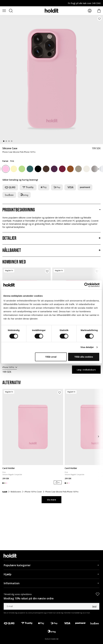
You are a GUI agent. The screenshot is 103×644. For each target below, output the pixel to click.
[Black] (38, 169)
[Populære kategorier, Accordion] (51, 565)
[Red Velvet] (62, 169)
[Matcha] (22, 169)
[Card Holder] (33, 427)
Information (12, 583)
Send (94, 606)
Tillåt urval (51, 357)
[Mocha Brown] (78, 169)
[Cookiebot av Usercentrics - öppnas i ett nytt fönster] (86, 285)
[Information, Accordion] (51, 583)
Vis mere (51, 500)
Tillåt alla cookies (84, 357)
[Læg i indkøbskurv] (58, 482)
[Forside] (5, 492)
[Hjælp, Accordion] (51, 574)
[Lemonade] (14, 169)
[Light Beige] (87, 169)
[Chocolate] (46, 169)
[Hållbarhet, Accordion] (51, 251)
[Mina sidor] (90, 11)
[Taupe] (95, 169)
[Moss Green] (30, 169)
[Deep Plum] (54, 169)
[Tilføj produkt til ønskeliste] (99, 19)
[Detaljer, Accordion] (51, 238)
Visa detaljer (87, 347)
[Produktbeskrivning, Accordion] (51, 210)
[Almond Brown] (70, 169)
